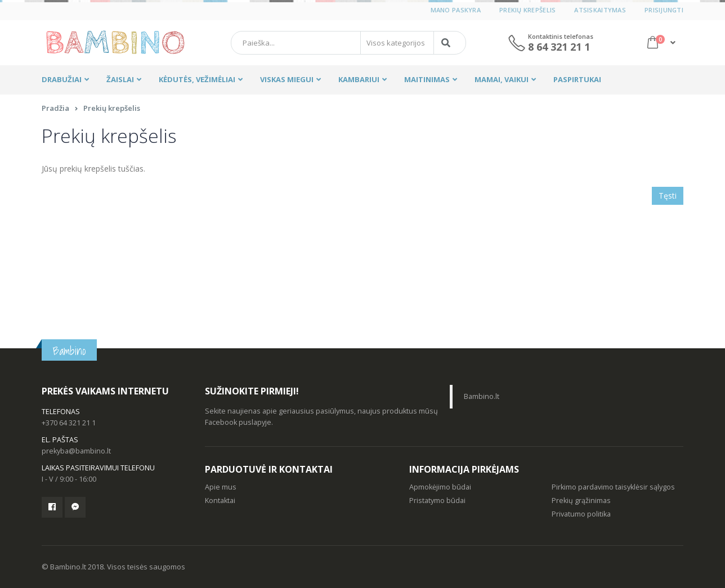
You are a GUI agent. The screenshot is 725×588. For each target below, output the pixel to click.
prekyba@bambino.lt (76, 451)
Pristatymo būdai (437, 501)
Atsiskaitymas (600, 10)
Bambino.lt (482, 396)
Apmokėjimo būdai (440, 487)
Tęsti (668, 196)
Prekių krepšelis (527, 10)
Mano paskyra (456, 10)
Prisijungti (664, 10)
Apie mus (221, 487)
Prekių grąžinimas (581, 501)
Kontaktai (220, 501)
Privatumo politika (581, 514)
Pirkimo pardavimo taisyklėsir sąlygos (613, 487)
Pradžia (55, 108)
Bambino (69, 351)
